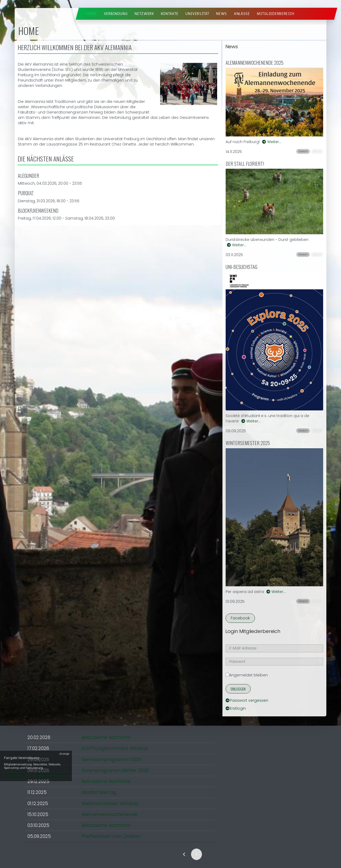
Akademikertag (99, 792)
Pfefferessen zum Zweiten (111, 836)
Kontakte (170, 14)
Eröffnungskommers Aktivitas (115, 748)
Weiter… (272, 142)
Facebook (240, 618)
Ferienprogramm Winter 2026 (115, 770)
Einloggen (238, 689)
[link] (184, 854)
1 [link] (196, 854)
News (222, 14)
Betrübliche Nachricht (106, 737)
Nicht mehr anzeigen (52, 776)
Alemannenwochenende (110, 814)
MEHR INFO (15, 776)
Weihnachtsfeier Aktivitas (110, 804)
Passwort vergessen (247, 700)
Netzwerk (144, 14)
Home (92, 14)
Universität (197, 14)
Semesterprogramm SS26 (111, 760)
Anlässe (242, 14)
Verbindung (116, 14)
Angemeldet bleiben (247, 675)
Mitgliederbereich (276, 14)
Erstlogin (236, 708)
